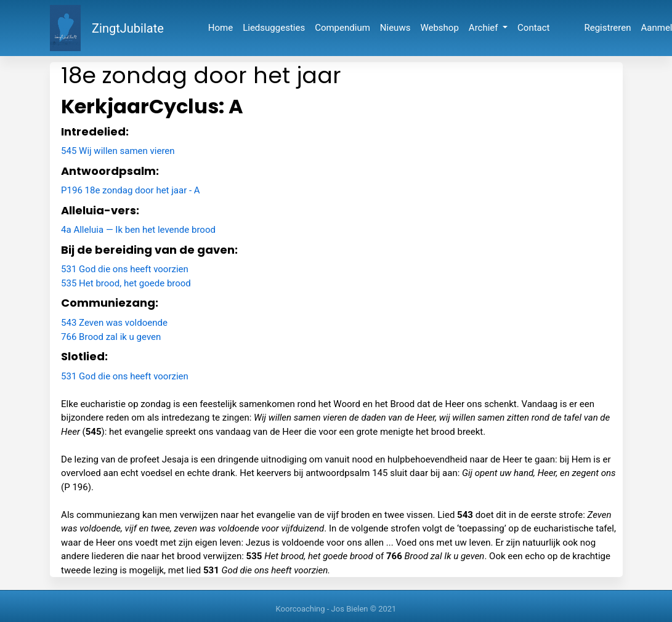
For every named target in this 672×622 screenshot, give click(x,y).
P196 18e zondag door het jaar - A (131, 190)
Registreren (608, 28)
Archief (484, 28)
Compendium (342, 28)
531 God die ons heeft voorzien (125, 269)
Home (221, 28)
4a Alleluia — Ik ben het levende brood (138, 230)
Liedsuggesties (274, 28)
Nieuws (395, 28)
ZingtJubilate (128, 28)
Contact (533, 28)
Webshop (439, 28)
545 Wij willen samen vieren (118, 151)
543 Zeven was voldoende (114, 323)
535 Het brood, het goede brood (126, 283)
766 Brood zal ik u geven (111, 337)
